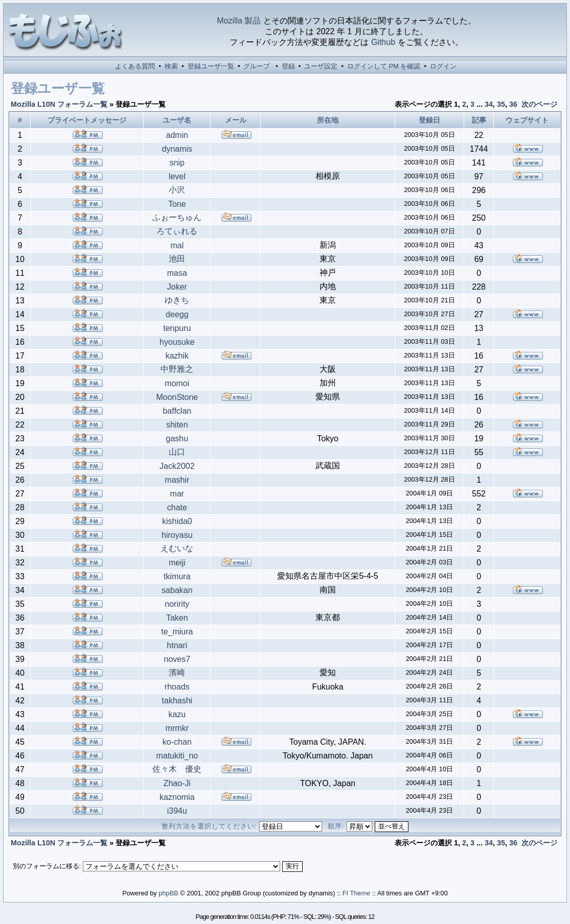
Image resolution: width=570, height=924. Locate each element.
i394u (177, 811)
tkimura (177, 576)
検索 (171, 66)
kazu (177, 714)
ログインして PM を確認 (384, 66)
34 (489, 104)
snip (177, 163)
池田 (177, 259)
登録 (288, 66)
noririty (177, 604)
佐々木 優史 (177, 769)
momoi (177, 383)
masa (177, 273)
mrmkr (177, 728)
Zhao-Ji (177, 783)
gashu (177, 439)
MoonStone (177, 397)
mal (177, 245)
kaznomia (177, 797)
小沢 (177, 190)
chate (177, 507)
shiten (177, 425)
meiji (177, 563)
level (177, 176)
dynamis (177, 149)
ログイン (443, 66)
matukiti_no (177, 756)
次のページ (539, 104)
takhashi (177, 701)
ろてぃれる (177, 231)
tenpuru (177, 328)
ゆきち (177, 300)
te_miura (177, 632)
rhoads (177, 687)
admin (177, 135)
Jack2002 (177, 466)
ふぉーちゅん (177, 217)
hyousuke (177, 342)
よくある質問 (135, 66)
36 (513, 104)
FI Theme (357, 893)
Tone (177, 204)
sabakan (177, 590)
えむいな (177, 548)
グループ (257, 66)
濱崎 (177, 672)
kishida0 (177, 521)
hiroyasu (177, 535)
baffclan (177, 411)
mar (177, 494)
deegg (177, 314)
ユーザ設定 (321, 66)
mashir (177, 480)
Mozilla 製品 (239, 21)
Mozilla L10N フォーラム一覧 (59, 104)
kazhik (177, 356)
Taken (177, 618)
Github (383, 42)
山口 (177, 452)
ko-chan (177, 742)
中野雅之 (177, 369)
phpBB (168, 893)
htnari (177, 645)
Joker (177, 287)
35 (501, 104)
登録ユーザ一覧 (211, 66)
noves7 (177, 659)
